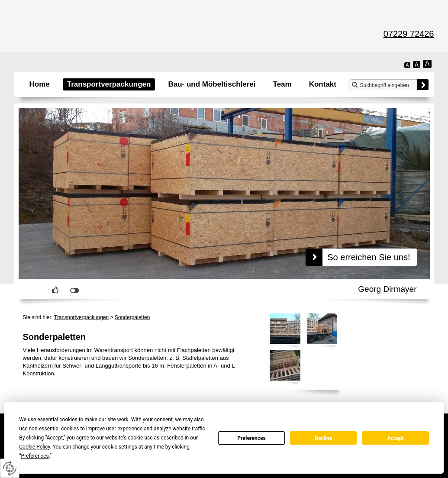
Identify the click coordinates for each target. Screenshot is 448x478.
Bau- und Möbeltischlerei (212, 84)
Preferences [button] (35, 456)
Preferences (251, 438)
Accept (396, 438)
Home (40, 84)
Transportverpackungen (109, 84)
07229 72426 (409, 34)
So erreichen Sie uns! (369, 257)
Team (282, 84)
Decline (323, 438)
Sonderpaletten (132, 317)
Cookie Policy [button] (34, 447)
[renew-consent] (10, 468)
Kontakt (323, 84)
